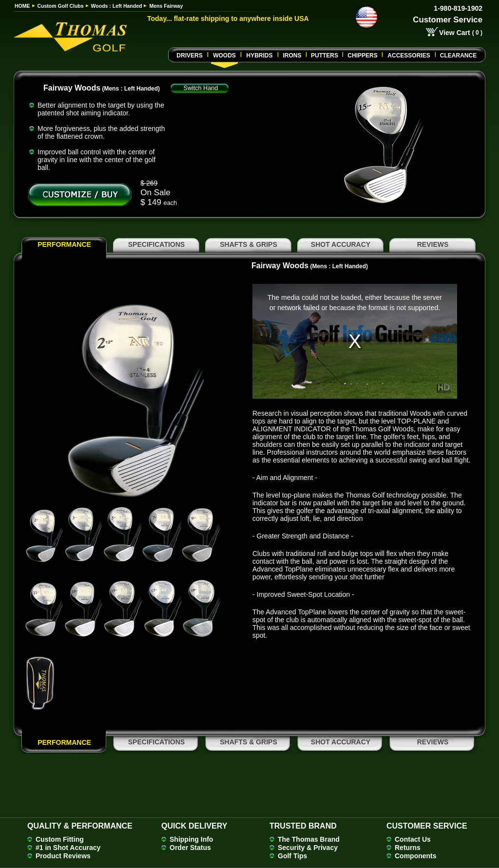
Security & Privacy (308, 848)
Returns (408, 848)
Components (416, 856)
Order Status (190, 848)
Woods (224, 55)
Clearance (458, 55)
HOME (22, 6)
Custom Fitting (60, 839)
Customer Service (448, 20)
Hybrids (259, 55)
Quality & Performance (80, 826)
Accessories (409, 55)
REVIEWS (433, 244)
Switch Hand (201, 88)
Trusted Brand (303, 826)
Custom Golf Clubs (61, 6)
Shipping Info (191, 839)
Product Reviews (63, 856)
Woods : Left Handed (117, 6)
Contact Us (413, 839)
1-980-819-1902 (458, 8)
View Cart (455, 33)
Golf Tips (292, 856)
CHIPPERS (362, 55)
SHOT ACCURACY (341, 244)
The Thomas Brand (309, 839)
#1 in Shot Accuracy (68, 848)
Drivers (189, 55)
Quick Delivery (194, 826)
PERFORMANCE (64, 244)
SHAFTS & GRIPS (248, 244)
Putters (325, 55)
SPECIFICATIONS (156, 244)
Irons (292, 55)
